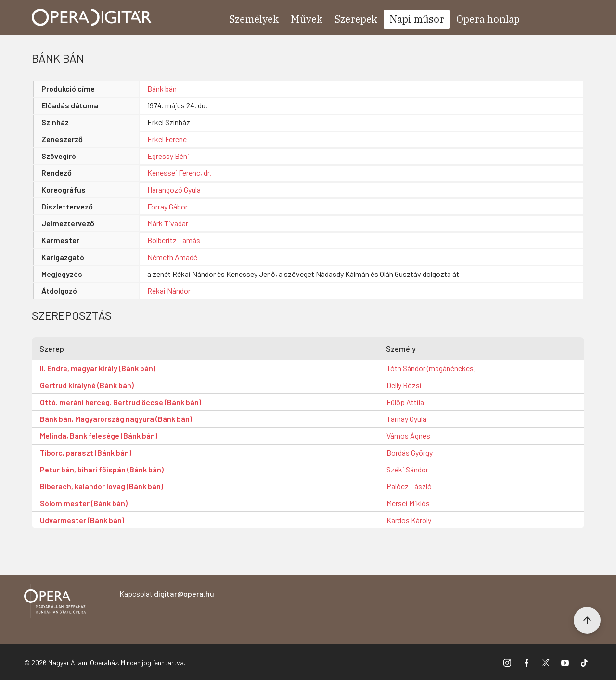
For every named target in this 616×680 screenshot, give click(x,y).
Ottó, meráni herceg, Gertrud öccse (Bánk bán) (121, 402)
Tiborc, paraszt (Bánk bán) (86, 452)
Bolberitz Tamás (174, 240)
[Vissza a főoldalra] (55, 603)
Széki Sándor (407, 469)
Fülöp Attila (405, 402)
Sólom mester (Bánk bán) (84, 503)
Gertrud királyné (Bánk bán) (87, 385)
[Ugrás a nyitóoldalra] (92, 17)
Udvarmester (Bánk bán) (82, 520)
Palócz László (409, 486)
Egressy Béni (168, 156)
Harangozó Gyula (174, 190)
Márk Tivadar (168, 223)
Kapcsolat (167, 594)
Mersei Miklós (408, 503)
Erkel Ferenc (167, 139)
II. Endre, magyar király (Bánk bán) (98, 368)
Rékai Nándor (169, 291)
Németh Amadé (172, 257)
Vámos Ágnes (408, 436)
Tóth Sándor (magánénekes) (431, 368)
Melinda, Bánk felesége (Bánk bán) (99, 436)
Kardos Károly (409, 520)
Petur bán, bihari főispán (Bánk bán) (102, 469)
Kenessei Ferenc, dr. (179, 173)
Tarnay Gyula (406, 419)
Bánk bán (162, 88)
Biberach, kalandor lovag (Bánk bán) (102, 486)
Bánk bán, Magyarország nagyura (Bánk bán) (116, 419)
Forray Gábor (167, 206)
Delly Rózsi (404, 385)
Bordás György (410, 452)
